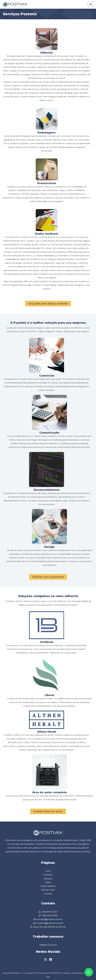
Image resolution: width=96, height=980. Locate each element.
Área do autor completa (49, 792)
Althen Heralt (47, 732)
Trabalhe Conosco (48, 945)
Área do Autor (48, 890)
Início (48, 871)
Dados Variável (48, 886)
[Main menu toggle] (91, 4)
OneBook (47, 642)
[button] (89, 972)
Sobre (48, 882)
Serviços (48, 879)
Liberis (49, 695)
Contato (48, 894)
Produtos (48, 875)
